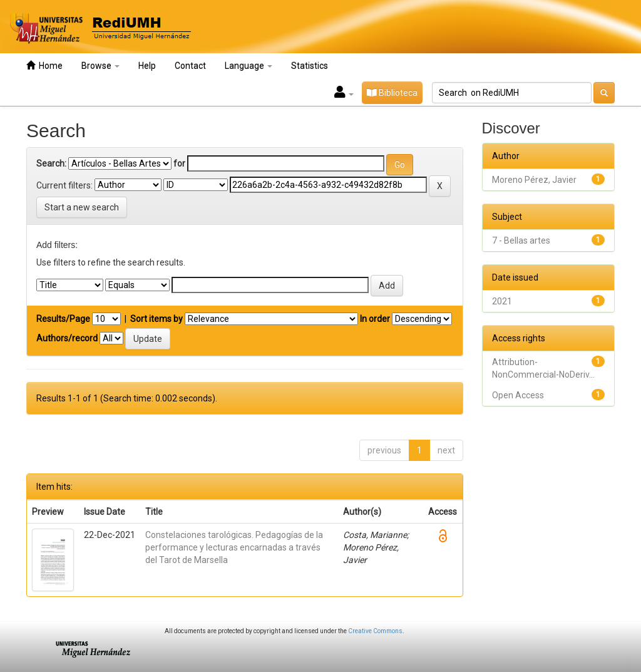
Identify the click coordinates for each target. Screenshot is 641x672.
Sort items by (156, 319)
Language (249, 66)
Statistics (310, 66)
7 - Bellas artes (521, 240)
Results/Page (63, 319)
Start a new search (82, 207)
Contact (190, 66)
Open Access (518, 395)
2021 (502, 301)
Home (44, 65)
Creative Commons (375, 631)
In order (375, 319)
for (179, 163)
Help (147, 66)
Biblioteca (392, 93)
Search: (51, 163)
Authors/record (67, 338)
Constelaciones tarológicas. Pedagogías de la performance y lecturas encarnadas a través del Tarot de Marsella (234, 547)
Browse (100, 66)
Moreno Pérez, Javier (534, 180)
